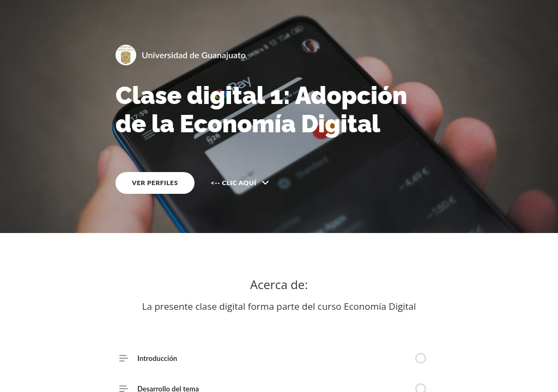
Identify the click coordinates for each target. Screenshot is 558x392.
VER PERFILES (155, 183)
